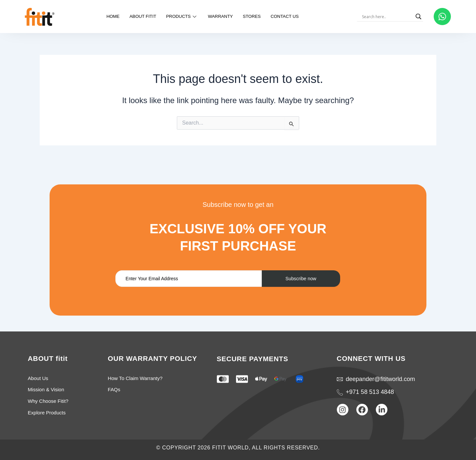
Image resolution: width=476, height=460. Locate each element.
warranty (222, 16)
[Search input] (390, 17)
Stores (256, 16)
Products (180, 16)
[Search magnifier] (421, 17)
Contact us (292, 16)
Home (105, 16)
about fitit (137, 16)
